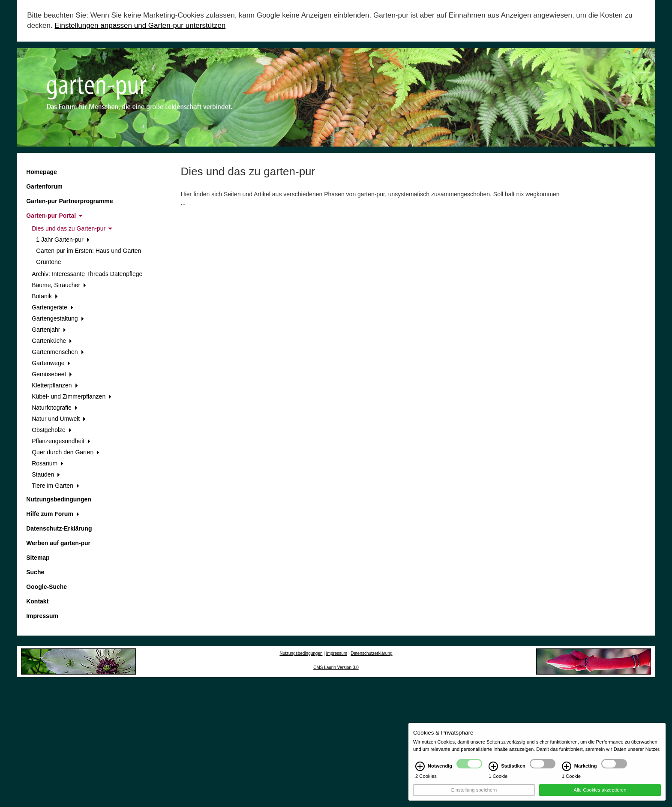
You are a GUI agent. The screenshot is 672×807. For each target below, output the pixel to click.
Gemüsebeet (52, 374)
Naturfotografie (54, 408)
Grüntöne (48, 262)
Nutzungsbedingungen (59, 499)
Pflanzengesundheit (61, 441)
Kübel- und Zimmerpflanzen (72, 396)
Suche (35, 572)
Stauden (46, 474)
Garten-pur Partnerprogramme (69, 201)
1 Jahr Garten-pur (63, 240)
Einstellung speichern (474, 795)
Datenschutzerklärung (371, 653)
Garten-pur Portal (54, 216)
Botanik (45, 296)
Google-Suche (46, 587)
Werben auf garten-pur (58, 543)
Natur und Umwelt (59, 419)
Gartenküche (52, 341)
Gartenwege (51, 363)
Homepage (42, 172)
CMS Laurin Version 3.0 (336, 667)
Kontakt (37, 601)
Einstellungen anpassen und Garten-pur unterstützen (140, 25)
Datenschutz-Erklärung (59, 528)
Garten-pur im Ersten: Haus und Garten (88, 251)
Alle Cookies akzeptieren (600, 795)
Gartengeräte (52, 307)
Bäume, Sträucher (59, 285)
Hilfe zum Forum (52, 514)
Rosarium (48, 463)
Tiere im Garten (55, 486)
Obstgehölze (51, 430)
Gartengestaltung (58, 318)
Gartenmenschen (58, 352)
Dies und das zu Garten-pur (72, 228)
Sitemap (38, 558)
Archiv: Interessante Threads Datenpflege (87, 274)
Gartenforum (44, 186)
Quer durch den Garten (66, 452)
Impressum (42, 616)
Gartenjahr (49, 330)
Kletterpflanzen (55, 385)
